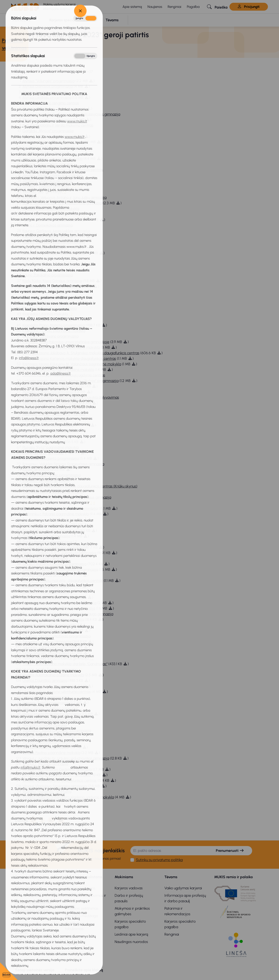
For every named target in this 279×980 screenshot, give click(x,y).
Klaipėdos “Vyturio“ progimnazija (49, 297)
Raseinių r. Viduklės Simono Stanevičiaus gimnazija (63, 464)
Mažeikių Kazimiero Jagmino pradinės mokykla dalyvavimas (71, 397)
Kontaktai (23, 947)
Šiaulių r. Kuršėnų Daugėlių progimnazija (54, 564)
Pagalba (193, 7)
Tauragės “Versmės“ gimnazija (47, 631)
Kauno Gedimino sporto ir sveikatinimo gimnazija (62, 203)
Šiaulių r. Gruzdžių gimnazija (45, 558)
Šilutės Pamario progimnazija (46, 592)
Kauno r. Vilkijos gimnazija (43, 247)
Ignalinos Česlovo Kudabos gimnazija (52, 142)
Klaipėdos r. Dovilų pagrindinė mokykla (54, 331)
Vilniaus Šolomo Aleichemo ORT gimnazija (57, 775)
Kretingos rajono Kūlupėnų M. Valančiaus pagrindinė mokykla (72, 364)
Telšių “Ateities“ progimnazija (46, 653)
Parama (21, 932)
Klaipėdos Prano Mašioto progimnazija (54, 325)
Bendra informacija (31, 877)
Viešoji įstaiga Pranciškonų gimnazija (52, 714)
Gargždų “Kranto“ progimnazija (48, 136)
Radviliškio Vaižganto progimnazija (51, 458)
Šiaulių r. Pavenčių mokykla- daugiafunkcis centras (63, 581)
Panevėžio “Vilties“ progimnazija (48, 425)
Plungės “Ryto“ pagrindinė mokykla (51, 447)
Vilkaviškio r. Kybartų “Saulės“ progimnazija (57, 730)
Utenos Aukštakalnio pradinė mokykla (53, 675)
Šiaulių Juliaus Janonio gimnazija (48, 531)
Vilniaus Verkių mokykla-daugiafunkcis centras (60, 780)
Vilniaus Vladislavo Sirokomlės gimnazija (55, 786)
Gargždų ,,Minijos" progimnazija (48, 131)
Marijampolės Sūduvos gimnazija (49, 386)
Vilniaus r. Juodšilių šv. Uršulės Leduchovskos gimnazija (66, 758)
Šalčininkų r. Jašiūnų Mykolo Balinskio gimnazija (60, 508)
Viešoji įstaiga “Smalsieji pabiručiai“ (51, 708)
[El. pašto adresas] (169, 851)
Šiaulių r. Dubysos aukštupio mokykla (52, 547)
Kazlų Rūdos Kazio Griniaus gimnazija (52, 281)
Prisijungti (249, 7)
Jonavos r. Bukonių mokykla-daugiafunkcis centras (63, 170)
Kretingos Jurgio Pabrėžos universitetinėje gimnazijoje (66, 342)
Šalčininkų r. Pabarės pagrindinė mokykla (56, 514)
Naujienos (155, 7)
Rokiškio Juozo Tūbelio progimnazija (52, 475)
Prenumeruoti (230, 851)
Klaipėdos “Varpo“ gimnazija (45, 292)
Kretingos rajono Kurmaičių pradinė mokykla (58, 370)
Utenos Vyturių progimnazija (46, 697)
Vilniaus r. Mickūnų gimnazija (45, 764)
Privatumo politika (30, 895)
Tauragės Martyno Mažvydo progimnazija (56, 636)
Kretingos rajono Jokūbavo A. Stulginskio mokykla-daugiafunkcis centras (81, 353)
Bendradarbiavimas (31, 918)
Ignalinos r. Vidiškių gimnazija (46, 153)
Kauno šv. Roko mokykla (42, 259)
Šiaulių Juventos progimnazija (46, 536)
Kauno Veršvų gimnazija (42, 270)
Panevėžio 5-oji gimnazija (43, 436)
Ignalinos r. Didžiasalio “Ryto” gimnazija (54, 147)
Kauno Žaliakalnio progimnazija (48, 275)
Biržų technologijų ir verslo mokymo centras (58, 125)
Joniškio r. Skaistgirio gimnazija (48, 181)
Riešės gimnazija (36, 470)
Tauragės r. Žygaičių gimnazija (47, 642)
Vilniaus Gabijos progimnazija (46, 742)
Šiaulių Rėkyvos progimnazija (46, 586)
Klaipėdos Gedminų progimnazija (50, 309)
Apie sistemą (132, 7)
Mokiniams (124, 877)
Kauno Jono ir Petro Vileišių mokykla (51, 209)
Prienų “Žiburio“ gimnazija (43, 453)
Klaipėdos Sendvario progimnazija (50, 336)
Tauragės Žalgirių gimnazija (45, 647)
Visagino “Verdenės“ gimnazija (47, 792)
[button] (217, 7)
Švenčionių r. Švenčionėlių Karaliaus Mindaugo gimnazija (68, 614)
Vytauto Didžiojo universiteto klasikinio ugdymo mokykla (68, 797)
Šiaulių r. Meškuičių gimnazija (45, 575)
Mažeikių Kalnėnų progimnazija (47, 392)
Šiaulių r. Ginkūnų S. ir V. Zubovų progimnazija (59, 553)
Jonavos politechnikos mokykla (47, 164)
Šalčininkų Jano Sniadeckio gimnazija (53, 492)
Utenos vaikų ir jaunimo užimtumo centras (57, 692)
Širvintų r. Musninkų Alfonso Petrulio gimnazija (59, 603)
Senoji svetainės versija (35, 970)
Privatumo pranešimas (33, 903)
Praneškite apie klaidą (84, 970)
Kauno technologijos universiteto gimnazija (57, 264)
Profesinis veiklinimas (82, 908)
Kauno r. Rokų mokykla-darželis (48, 236)
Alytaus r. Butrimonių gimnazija (47, 109)
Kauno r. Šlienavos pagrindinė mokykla (54, 242)
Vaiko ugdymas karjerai (183, 888)
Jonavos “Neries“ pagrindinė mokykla (52, 159)
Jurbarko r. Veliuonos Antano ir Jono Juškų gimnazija (64, 197)
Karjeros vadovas (129, 888)
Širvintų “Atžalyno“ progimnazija (49, 597)
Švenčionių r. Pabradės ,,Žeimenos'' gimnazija (59, 608)
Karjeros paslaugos (80, 888)
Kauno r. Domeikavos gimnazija (48, 225)
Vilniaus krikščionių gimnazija (45, 747)
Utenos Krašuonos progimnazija (48, 686)
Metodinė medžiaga (81, 916)
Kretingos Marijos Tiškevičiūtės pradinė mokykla (61, 347)
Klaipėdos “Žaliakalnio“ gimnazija (49, 303)
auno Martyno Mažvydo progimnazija (55, 220)
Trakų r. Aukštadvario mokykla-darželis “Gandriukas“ (65, 664)
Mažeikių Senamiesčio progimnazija (52, 403)
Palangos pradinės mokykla (45, 420)
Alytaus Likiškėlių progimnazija (47, 98)
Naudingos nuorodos (131, 942)
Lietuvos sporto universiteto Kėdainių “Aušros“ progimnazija (71, 381)
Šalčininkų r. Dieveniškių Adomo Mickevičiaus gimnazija (67, 497)
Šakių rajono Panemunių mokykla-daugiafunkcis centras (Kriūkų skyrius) (80, 486)
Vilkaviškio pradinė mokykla (45, 725)
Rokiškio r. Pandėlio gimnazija (46, 481)
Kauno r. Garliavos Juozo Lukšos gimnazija (56, 231)
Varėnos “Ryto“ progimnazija (45, 703)
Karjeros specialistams (84, 877)
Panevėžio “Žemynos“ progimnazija (51, 431)
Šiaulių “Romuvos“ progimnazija (48, 519)
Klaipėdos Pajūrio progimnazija (47, 320)
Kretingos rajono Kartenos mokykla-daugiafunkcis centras (69, 358)
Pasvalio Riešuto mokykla (42, 442)
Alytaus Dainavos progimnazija (48, 86)
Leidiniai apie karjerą (131, 934)
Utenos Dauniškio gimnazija (45, 681)
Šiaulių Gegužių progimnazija (46, 525)
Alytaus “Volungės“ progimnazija (49, 81)
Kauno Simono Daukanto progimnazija (54, 253)
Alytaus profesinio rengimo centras (51, 103)
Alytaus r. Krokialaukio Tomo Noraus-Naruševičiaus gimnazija (71, 114)
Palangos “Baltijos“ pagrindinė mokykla (54, 414)
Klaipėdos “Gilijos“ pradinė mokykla (51, 286)
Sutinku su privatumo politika (159, 860)
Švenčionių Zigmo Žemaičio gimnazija (53, 619)
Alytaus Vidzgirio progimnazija (47, 120)
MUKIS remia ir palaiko (234, 877)
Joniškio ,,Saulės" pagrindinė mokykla (52, 175)
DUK (19, 940)
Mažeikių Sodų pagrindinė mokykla (51, 408)
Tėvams (171, 877)
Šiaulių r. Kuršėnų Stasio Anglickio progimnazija (60, 569)
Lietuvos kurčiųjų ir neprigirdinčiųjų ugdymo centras (64, 375)
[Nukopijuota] (33, 820)
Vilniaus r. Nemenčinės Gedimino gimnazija (57, 769)
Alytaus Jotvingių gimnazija (44, 92)
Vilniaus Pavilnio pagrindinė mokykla (51, 753)
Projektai (22, 925)
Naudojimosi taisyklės (32, 910)
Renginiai (174, 7)
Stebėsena (74, 936)
